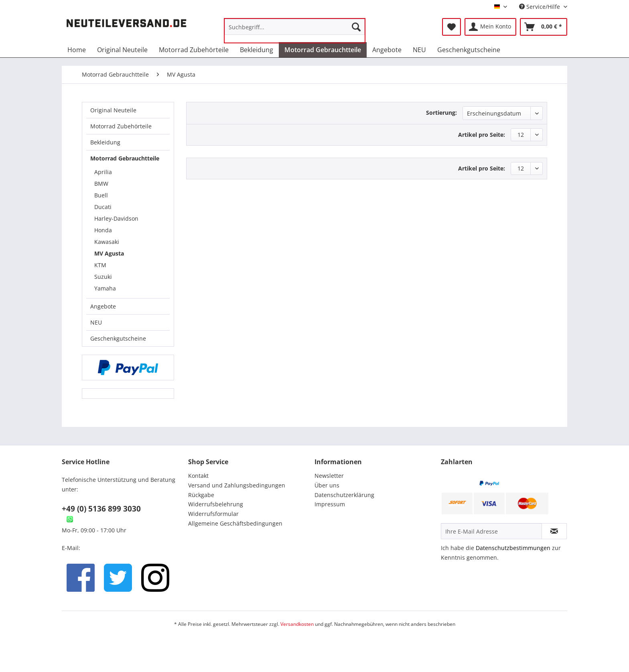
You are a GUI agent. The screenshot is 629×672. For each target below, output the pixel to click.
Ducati (103, 207)
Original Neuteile (113, 110)
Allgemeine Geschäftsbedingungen (235, 523)
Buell (101, 195)
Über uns (327, 485)
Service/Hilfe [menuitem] (540, 7)
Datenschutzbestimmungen (513, 548)
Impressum (330, 504)
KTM (100, 265)
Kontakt (198, 476)
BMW (101, 184)
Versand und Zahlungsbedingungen (237, 485)
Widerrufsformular (213, 514)
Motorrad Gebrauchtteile (125, 158)
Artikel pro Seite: (482, 135)
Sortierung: (441, 113)
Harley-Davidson (116, 218)
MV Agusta (109, 253)
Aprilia (103, 172)
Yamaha (105, 288)
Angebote (103, 306)
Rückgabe (201, 495)
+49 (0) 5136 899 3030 (101, 509)
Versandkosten (297, 624)
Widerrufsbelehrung (216, 504)
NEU (96, 322)
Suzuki (103, 277)
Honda (103, 230)
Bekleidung (105, 142)
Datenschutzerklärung (344, 495)
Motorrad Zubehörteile (121, 126)
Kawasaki (107, 242)
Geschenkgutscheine (118, 338)
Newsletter (329, 476)
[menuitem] (295, 31)
